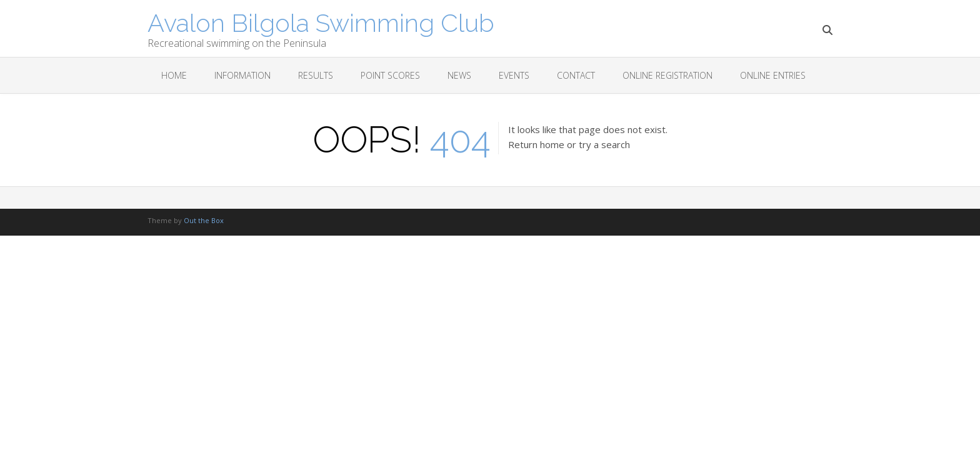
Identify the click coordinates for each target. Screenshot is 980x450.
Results (316, 75)
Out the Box (204, 220)
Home (174, 75)
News (459, 75)
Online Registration (667, 75)
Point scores (390, 75)
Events (514, 75)
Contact (576, 75)
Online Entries (773, 75)
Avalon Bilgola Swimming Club (321, 22)
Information (242, 75)
